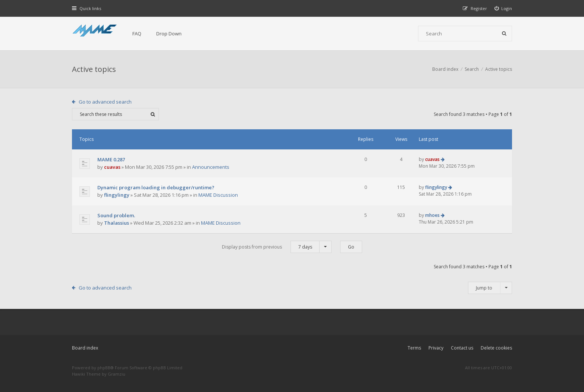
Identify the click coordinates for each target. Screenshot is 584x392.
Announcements (211, 167)
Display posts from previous (277, 247)
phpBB (104, 368)
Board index (85, 348)
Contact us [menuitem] (462, 348)
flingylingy (117, 195)
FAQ (137, 34)
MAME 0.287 (111, 159)
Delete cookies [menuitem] (496, 348)
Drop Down (169, 34)
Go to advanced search (105, 102)
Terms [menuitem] (414, 348)
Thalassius (117, 223)
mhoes (432, 215)
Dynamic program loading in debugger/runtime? (156, 187)
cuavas (112, 167)
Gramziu (117, 374)
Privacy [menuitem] (436, 348)
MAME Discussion (218, 195)
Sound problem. (116, 215)
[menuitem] (503, 8)
